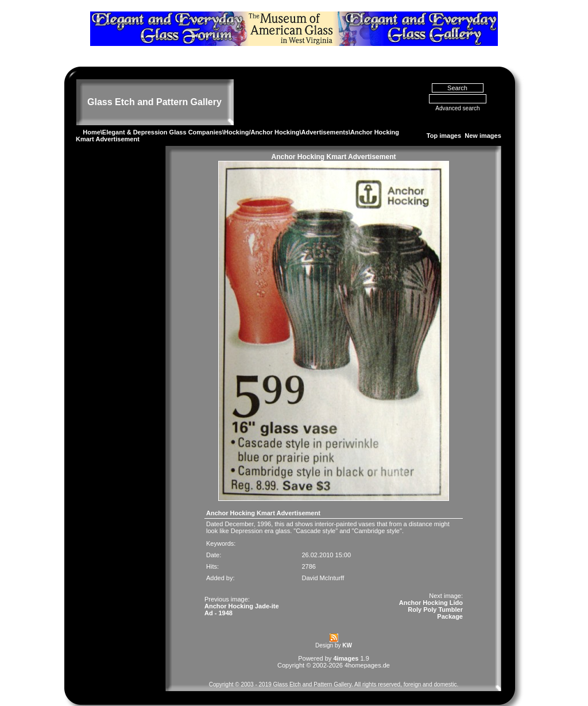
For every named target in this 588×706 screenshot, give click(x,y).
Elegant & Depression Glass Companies (162, 118)
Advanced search (457, 95)
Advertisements (325, 118)
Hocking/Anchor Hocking (262, 118)
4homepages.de (367, 651)
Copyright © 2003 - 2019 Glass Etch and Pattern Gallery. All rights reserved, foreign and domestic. (334, 671)
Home (92, 118)
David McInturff (323, 564)
